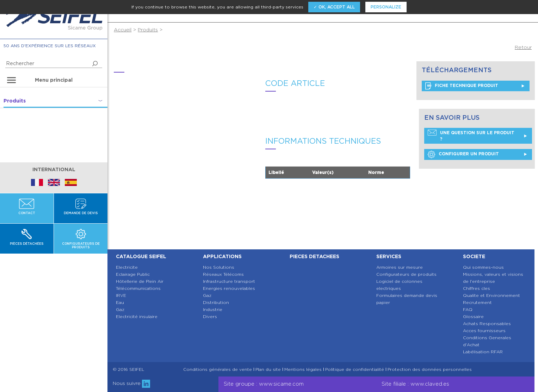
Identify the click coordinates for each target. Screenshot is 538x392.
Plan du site (268, 369)
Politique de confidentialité (355, 369)
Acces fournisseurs (484, 331)
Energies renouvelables (229, 288)
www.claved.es (430, 384)
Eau (120, 302)
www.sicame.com (281, 384)
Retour (523, 47)
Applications (222, 256)
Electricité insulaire (137, 316)
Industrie (213, 309)
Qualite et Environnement (491, 295)
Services (389, 256)
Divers (210, 316)
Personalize (386, 7)
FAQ (468, 309)
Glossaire (473, 316)
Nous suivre (131, 383)
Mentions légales (303, 369)
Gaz (120, 309)
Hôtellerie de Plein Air (140, 281)
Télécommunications (138, 288)
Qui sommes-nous (483, 267)
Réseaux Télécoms (223, 274)
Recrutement (477, 302)
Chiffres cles (477, 288)
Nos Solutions (219, 267)
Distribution (216, 302)
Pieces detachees (314, 256)
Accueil (123, 30)
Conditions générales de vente (218, 369)
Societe (474, 256)
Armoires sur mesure (400, 267)
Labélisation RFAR (483, 352)
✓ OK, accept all (334, 7)
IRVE (121, 295)
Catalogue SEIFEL (141, 256)
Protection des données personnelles (430, 369)
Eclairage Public (133, 274)
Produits (148, 30)
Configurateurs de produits (406, 274)
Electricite (127, 267)
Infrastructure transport (229, 281)
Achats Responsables (487, 323)
